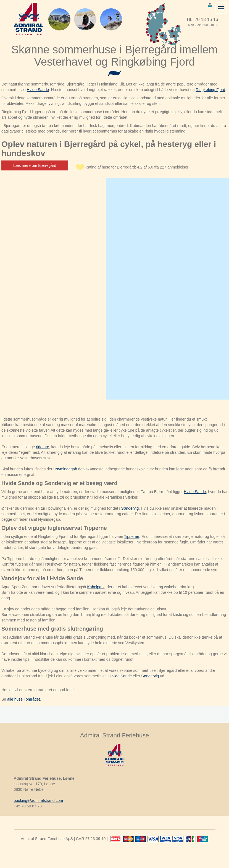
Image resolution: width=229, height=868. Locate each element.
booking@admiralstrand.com (38, 800)
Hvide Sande (38, 90)
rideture (42, 447)
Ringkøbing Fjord (211, 90)
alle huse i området (23, 699)
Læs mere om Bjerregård (35, 165)
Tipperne (132, 537)
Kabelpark (96, 587)
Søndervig (130, 508)
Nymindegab (66, 469)
